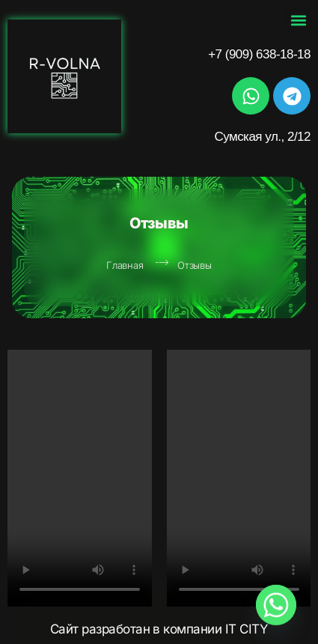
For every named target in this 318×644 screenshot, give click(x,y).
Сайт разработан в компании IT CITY (159, 629)
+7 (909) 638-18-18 (259, 54)
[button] (298, 20)
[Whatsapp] (276, 605)
